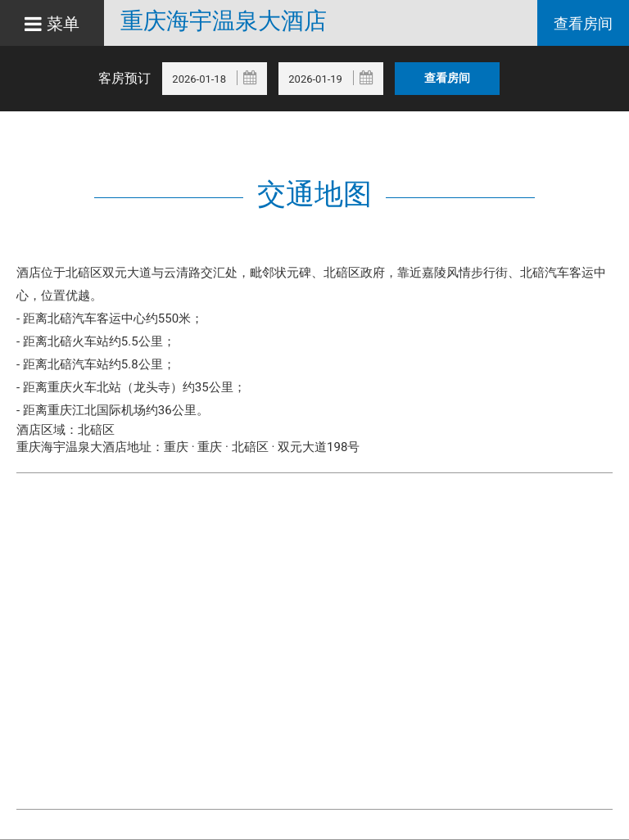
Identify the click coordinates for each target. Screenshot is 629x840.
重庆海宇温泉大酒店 (224, 21)
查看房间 (583, 23)
